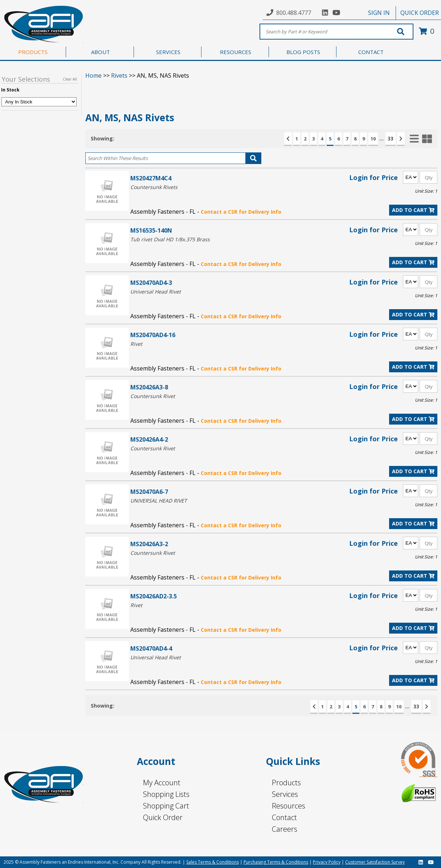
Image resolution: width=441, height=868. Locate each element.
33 (391, 138)
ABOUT (101, 52)
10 (373, 139)
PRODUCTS (33, 52)
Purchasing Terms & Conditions (276, 862)
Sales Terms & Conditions (213, 862)
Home (93, 75)
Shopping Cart (166, 806)
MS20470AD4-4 (151, 648)
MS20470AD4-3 (151, 282)
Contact (284, 817)
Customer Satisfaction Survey (375, 862)
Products (286, 783)
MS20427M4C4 (151, 178)
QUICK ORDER (420, 13)
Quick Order (163, 817)
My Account (162, 783)
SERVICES (168, 52)
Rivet (136, 344)
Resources (289, 806)
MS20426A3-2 (149, 544)
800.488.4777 (294, 13)
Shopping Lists (166, 794)
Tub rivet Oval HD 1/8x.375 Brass (170, 239)
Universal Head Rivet (156, 292)
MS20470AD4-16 (153, 335)
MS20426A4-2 (149, 439)
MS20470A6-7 (149, 492)
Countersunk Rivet (153, 396)
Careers (285, 829)
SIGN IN (379, 13)
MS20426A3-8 (149, 387)
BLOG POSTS (303, 52)
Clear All (70, 79)
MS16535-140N (151, 230)
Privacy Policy (327, 862)
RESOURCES (236, 52)
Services (285, 794)
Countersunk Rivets (154, 187)
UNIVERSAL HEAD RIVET (159, 501)
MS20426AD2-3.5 (154, 596)
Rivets (119, 75)
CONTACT (371, 52)
